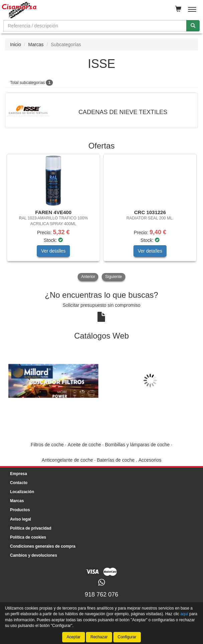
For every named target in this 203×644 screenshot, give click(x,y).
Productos (20, 510)
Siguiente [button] (113, 277)
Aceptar (73, 637)
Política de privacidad (31, 528)
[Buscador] (95, 26)
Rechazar (99, 637)
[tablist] (101, 218)
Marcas (36, 44)
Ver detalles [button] (53, 251)
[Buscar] (193, 26)
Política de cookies (28, 537)
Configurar (127, 637)
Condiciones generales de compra (43, 546)
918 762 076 (101, 594)
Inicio (16, 44)
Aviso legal (21, 519)
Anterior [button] (88, 277)
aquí (184, 614)
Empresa (19, 474)
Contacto (19, 483)
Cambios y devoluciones (34, 555)
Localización (22, 492)
